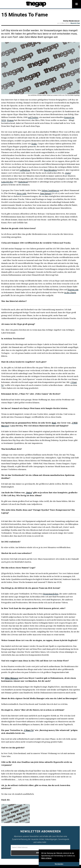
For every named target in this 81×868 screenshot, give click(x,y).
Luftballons (25, 170)
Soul (54, 423)
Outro (68, 173)
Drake (34, 144)
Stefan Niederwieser (71, 21)
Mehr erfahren (46, 858)
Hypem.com (73, 289)
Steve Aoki (22, 193)
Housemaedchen (51, 594)
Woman (10, 120)
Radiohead (23, 182)
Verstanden (59, 864)
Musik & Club (75, 23)
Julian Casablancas (50, 190)
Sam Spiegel (46, 193)
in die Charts (70, 292)
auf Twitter (33, 117)
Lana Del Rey (7, 182)
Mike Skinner (12, 678)
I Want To (29, 730)
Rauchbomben (50, 170)
